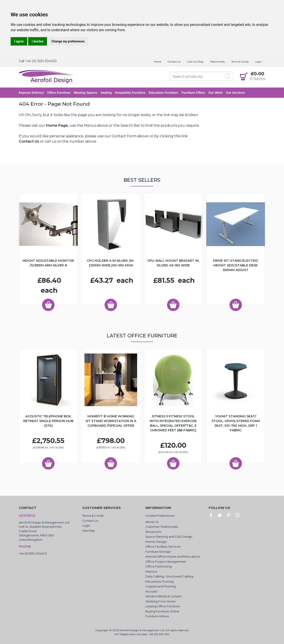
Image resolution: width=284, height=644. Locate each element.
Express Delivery (31, 93)
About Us (152, 522)
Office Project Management (166, 562)
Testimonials (217, 62)
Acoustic (152, 591)
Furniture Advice (157, 616)
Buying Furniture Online (162, 611)
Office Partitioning (159, 566)
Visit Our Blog (195, 62)
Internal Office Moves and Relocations (173, 556)
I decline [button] (38, 41)
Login (259, 62)
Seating (106, 93)
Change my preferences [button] (68, 41)
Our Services (235, 93)
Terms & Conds (240, 62)
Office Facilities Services (163, 547)
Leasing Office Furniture (163, 606)
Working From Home (160, 601)
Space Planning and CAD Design (169, 537)
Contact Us (174, 62)
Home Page (57, 125)
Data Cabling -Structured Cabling (169, 576)
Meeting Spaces (86, 93)
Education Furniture (163, 93)
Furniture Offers (193, 93)
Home (158, 62)
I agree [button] (19, 41)
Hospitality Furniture (130, 93)
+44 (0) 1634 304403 (41, 61)
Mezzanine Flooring (160, 581)
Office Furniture (59, 93)
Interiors (151, 571)
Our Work (216, 93)
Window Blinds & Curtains (163, 596)
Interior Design (156, 542)
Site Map (89, 531)
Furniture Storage (158, 552)
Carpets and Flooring (160, 586)
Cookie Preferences (160, 516)
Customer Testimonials (162, 527)
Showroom (153, 532)
